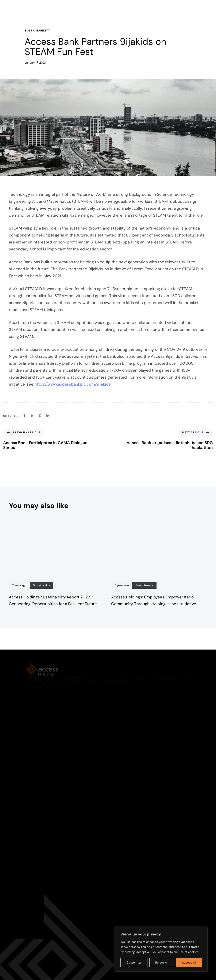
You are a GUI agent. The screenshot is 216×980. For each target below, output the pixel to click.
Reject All (162, 962)
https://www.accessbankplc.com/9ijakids (73, 384)
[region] (161, 949)
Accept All (189, 962)
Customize (134, 962)
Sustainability (37, 31)
